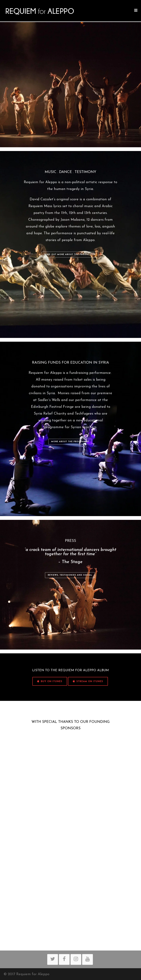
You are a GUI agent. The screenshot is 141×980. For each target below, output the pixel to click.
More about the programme (70, 442)
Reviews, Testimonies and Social (70, 575)
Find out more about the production (70, 255)
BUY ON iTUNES (50, 681)
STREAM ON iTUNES (88, 681)
